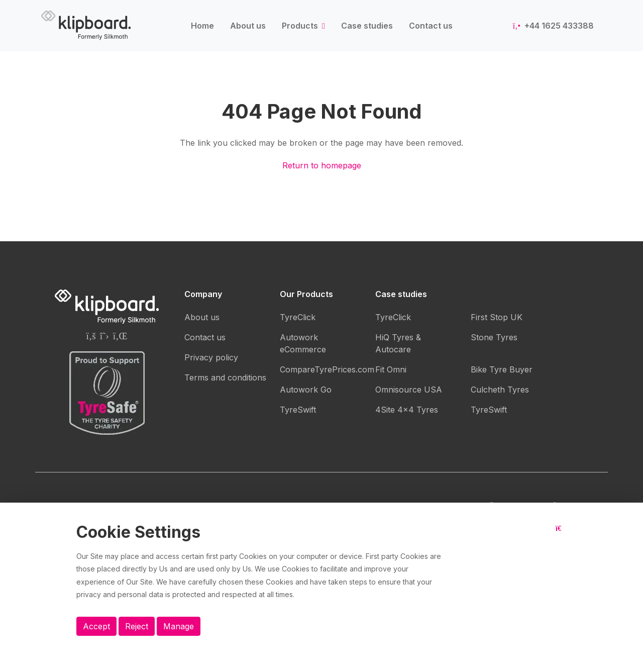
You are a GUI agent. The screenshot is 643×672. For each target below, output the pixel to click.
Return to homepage (322, 165)
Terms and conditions (225, 377)
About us (248, 26)
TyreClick (298, 317)
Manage (179, 626)
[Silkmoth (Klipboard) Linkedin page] (120, 336)
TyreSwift (298, 410)
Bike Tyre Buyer (502, 369)
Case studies (367, 26)
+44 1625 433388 (553, 26)
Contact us (431, 26)
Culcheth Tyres (500, 390)
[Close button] (561, 536)
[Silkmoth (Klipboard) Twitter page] (104, 336)
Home (202, 26)
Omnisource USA (409, 390)
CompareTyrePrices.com (327, 369)
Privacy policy (211, 357)
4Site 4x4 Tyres (407, 410)
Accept (96, 626)
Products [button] (301, 26)
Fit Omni (391, 369)
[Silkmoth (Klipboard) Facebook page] (91, 336)
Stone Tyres (494, 337)
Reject (137, 626)
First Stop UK (497, 317)
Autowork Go (306, 390)
